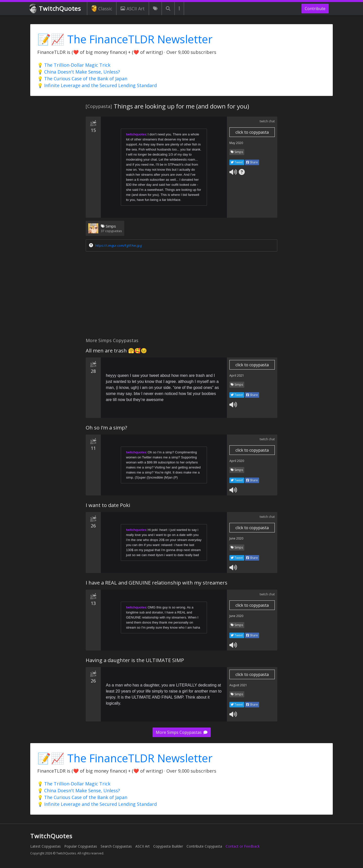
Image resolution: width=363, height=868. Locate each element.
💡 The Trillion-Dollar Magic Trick (74, 65)
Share (252, 162)
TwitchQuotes (56, 9)
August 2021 (238, 685)
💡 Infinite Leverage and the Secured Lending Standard (97, 85)
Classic (102, 9)
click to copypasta (252, 132)
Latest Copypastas (46, 846)
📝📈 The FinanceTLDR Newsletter (125, 39)
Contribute (315, 9)
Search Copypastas (116, 846)
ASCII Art (133, 9)
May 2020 (236, 143)
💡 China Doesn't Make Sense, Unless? (79, 72)
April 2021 (237, 375)
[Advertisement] (181, 296)
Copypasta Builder (168, 846)
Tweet (237, 162)
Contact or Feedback (243, 846)
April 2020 (237, 461)
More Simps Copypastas (182, 732)
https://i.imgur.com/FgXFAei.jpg (118, 245)
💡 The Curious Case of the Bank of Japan (82, 79)
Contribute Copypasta (204, 846)
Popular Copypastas (81, 846)
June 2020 (236, 538)
